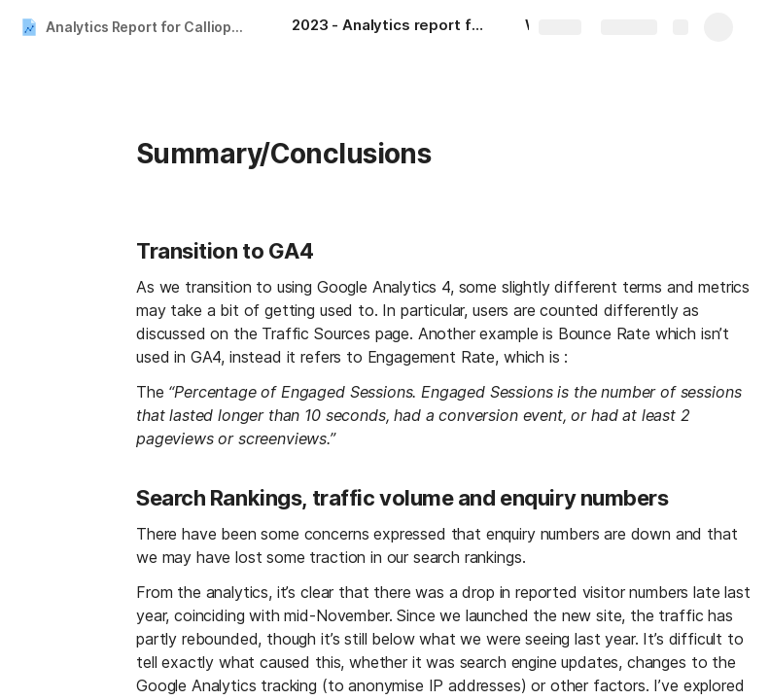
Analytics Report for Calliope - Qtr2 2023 (149, 27)
